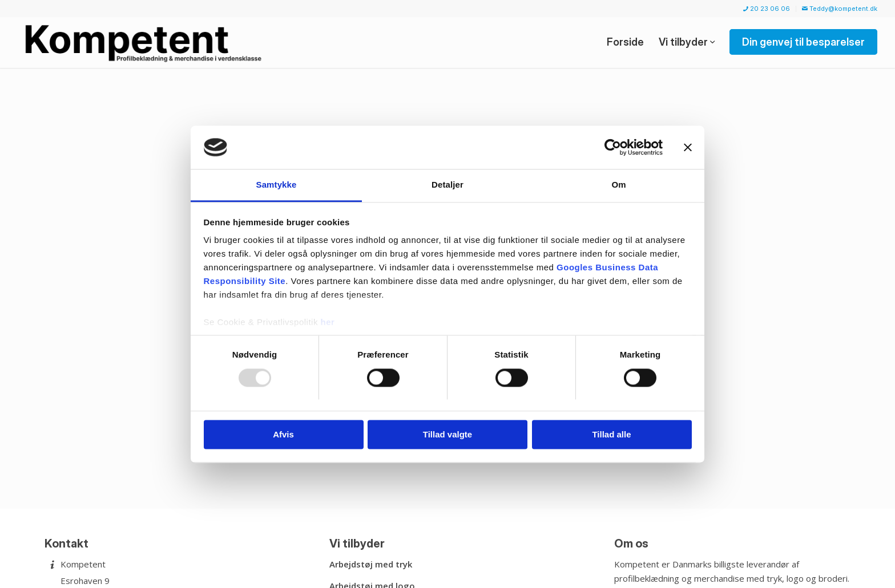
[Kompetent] (145, 42)
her (328, 323)
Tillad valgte (447, 435)
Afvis (283, 435)
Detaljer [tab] (447, 185)
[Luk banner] (688, 147)
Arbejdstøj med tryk (371, 564)
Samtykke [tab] (277, 185)
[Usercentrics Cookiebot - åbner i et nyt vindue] (613, 147)
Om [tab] (618, 185)
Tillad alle (611, 435)
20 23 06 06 (767, 9)
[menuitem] (767, 9)
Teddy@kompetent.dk (840, 9)
